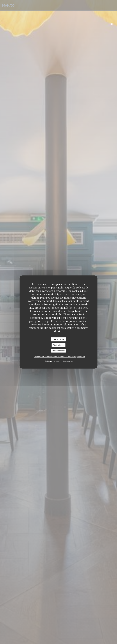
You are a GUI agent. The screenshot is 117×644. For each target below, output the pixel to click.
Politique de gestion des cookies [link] (59, 361)
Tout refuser (59, 345)
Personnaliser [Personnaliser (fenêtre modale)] (58, 351)
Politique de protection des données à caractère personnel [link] (60, 357)
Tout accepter (58, 339)
